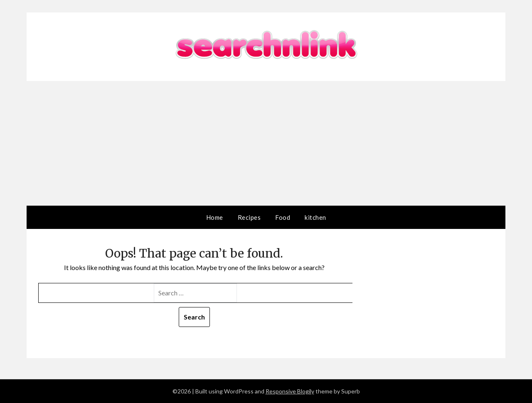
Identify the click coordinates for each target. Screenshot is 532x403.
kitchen (315, 217)
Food (283, 217)
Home (215, 217)
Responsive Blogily (290, 391)
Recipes (249, 217)
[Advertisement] (266, 143)
